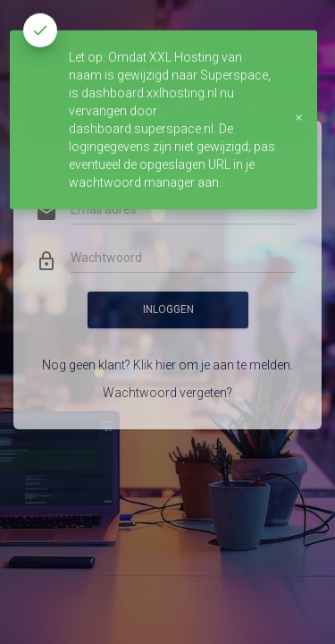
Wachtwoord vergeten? (167, 372)
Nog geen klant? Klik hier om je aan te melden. (167, 344)
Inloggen (167, 289)
